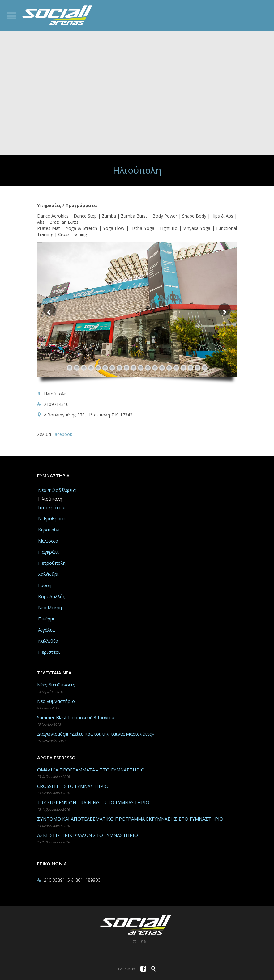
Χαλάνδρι (48, 574)
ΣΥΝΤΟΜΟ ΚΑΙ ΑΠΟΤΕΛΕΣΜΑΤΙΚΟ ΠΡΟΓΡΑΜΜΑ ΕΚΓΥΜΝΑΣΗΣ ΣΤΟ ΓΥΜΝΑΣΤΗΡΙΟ (130, 819)
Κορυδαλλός (52, 596)
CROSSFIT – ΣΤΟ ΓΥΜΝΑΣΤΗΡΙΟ (73, 786)
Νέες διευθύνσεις (56, 685)
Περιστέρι (49, 652)
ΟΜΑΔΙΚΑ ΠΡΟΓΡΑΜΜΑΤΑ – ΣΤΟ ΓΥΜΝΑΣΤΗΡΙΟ (91, 770)
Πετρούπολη (52, 563)
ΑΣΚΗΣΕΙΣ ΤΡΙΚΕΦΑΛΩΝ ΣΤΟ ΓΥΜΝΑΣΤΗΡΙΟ (88, 835)
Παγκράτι (48, 552)
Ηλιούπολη (50, 499)
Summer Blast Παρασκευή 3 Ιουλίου (76, 717)
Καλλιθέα (48, 641)
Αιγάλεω (47, 630)
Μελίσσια (48, 541)
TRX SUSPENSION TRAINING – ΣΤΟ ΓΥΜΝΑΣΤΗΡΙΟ (93, 802)
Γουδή (45, 585)
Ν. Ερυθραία (51, 518)
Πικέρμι (46, 619)
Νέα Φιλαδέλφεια (57, 490)
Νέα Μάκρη (50, 607)
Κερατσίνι (49, 530)
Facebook (62, 434)
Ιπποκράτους (52, 507)
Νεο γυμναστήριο (56, 701)
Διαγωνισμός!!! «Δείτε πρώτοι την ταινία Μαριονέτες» (96, 734)
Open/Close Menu (12, 16)
